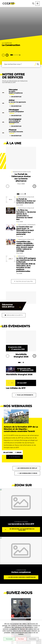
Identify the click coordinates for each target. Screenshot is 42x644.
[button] (33, 3)
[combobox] (18, 64)
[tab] (12, 55)
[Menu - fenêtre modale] (37, 3)
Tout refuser (21, 639)
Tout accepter (9, 639)
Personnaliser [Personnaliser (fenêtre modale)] (33, 639)
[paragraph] (21, 342)
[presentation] (21, 24)
